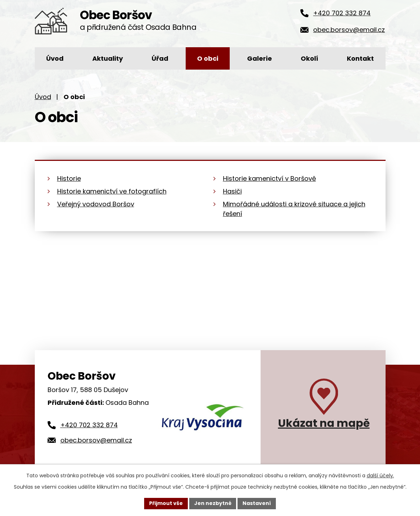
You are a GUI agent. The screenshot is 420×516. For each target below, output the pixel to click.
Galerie (260, 58)
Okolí (309, 58)
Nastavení (257, 503)
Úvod (55, 58)
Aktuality (108, 58)
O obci (208, 58)
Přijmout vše (166, 503)
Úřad (160, 58)
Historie (69, 178)
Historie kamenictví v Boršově (269, 178)
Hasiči (232, 191)
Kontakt (360, 58)
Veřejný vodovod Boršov (96, 204)
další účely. (380, 476)
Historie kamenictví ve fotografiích (112, 191)
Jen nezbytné (213, 503)
